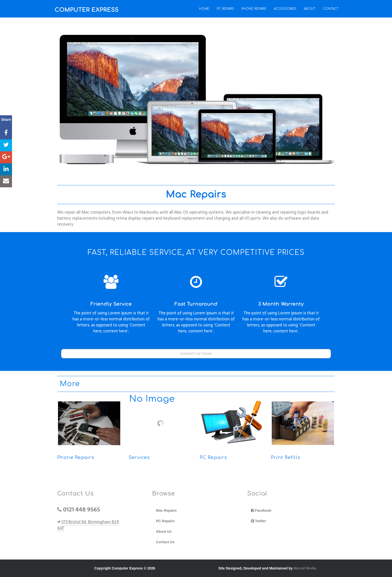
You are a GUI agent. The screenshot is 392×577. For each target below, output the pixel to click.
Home (204, 9)
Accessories (285, 9)
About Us (164, 531)
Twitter (259, 521)
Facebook (261, 510)
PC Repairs (225, 9)
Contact (331, 9)
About (309, 9)
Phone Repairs (254, 9)
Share (6, 120)
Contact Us (165, 542)
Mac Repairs (166, 510)
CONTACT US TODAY (196, 354)
